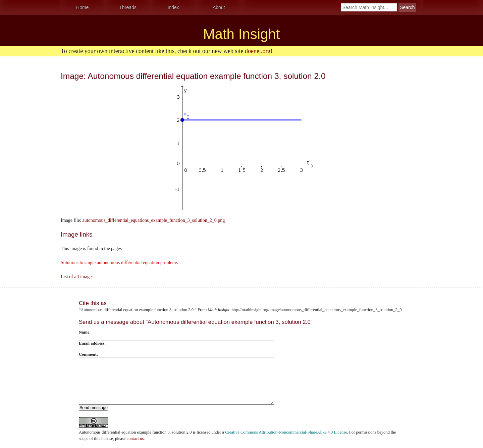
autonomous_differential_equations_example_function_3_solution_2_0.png (154, 220)
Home (82, 7)
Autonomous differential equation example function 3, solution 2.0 (135, 432)
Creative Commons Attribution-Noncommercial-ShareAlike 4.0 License (286, 432)
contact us (135, 439)
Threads (128, 7)
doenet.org (258, 51)
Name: (85, 332)
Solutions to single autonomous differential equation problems (119, 263)
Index (173, 7)
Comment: (88, 354)
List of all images (77, 277)
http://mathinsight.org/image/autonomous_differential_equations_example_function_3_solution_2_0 (316, 310)
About (219, 7)
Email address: (92, 343)
